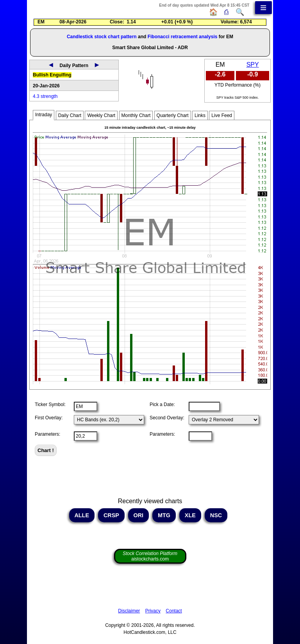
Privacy (153, 611)
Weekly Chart (101, 115)
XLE (190, 515)
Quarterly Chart (173, 115)
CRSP (111, 515)
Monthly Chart (136, 115)
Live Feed (222, 115)
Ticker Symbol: (50, 404)
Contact (174, 611)
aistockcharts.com (150, 556)
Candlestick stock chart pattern (102, 37)
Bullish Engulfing (52, 75)
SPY (253, 65)
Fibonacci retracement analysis (183, 37)
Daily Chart (70, 115)
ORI (139, 515)
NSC (216, 515)
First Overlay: (49, 418)
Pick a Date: (162, 404)
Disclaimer (129, 611)
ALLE (82, 515)
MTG (164, 515)
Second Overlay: (167, 418)
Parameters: (47, 434)
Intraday (44, 115)
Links (200, 115)
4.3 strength (45, 96)
